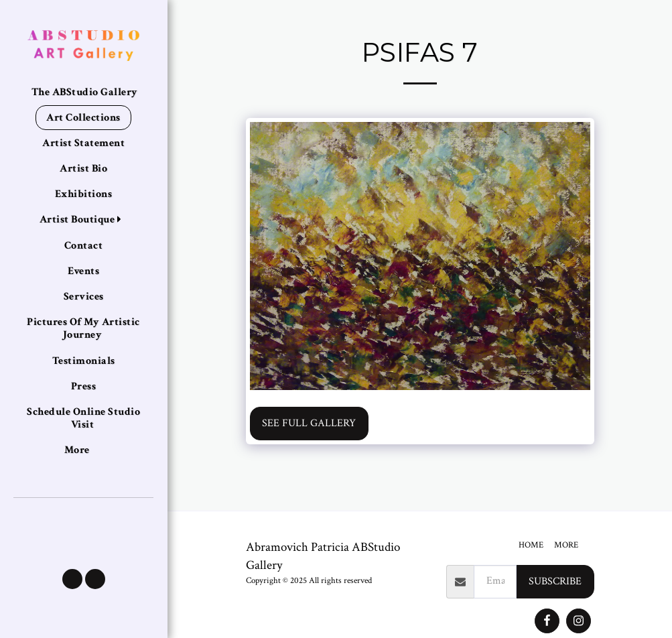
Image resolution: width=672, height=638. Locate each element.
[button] (72, 579)
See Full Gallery (309, 423)
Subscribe (555, 581)
